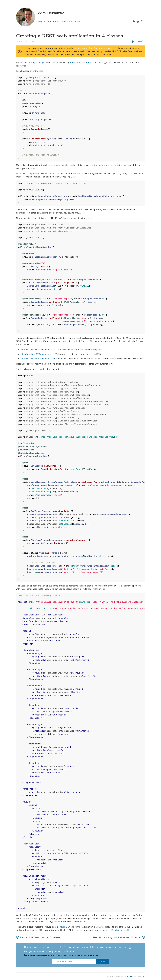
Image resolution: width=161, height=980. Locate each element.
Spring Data (91, 62)
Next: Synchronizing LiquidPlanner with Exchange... (119, 937)
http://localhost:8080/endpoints (36, 350)
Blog (40, 22)
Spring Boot (76, 62)
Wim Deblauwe (51, 13)
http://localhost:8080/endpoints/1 (37, 354)
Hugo (143, 976)
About (77, 22)
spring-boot (138, 42)
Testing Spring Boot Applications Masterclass (96, 48)
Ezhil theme (129, 976)
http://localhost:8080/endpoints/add (38, 359)
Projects (47, 22)
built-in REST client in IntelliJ (116, 930)
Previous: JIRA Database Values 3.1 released (39, 937)
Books (56, 22)
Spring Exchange (37, 62)
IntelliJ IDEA (64, 927)
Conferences (67, 22)
